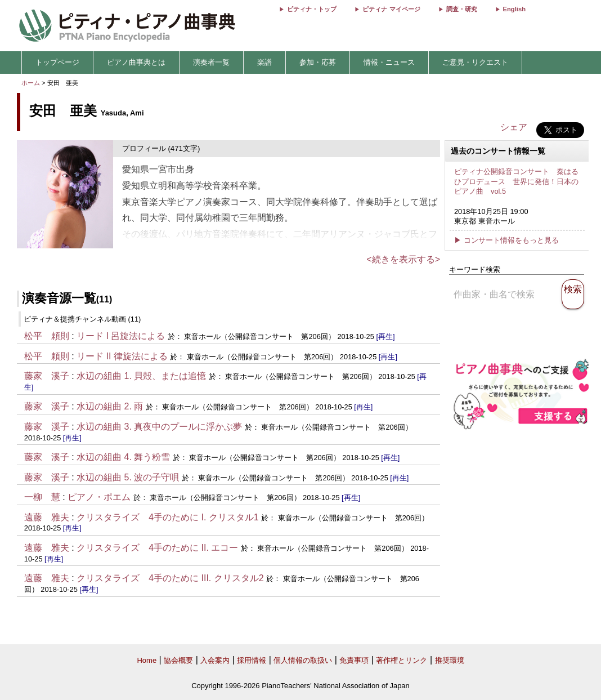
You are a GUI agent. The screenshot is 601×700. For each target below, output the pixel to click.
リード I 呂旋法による (122, 336)
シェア (514, 127)
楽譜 (264, 62)
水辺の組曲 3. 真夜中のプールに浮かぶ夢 (159, 427)
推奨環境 (450, 660)
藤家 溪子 (47, 376)
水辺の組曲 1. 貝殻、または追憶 (141, 376)
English (514, 9)
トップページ (57, 62)
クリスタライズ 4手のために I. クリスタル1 (168, 517)
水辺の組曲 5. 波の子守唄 (128, 477)
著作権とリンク (402, 660)
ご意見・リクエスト (475, 62)
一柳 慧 (42, 497)
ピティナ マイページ (391, 9)
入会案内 (215, 660)
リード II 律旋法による (123, 356)
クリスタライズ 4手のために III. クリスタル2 (170, 578)
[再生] (385, 336)
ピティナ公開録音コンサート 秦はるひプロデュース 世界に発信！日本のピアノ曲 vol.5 (516, 181)
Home (147, 660)
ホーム (31, 83)
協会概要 (178, 660)
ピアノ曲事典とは (136, 62)
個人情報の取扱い (303, 660)
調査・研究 (462, 9)
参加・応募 (318, 62)
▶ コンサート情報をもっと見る (506, 240)
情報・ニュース (389, 62)
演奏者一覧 (211, 62)
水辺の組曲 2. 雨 (110, 406)
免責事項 (354, 660)
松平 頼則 (47, 336)
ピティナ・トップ (312, 9)
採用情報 (252, 660)
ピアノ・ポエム (99, 497)
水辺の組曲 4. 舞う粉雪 (123, 457)
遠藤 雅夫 (47, 517)
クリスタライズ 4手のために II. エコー (157, 548)
